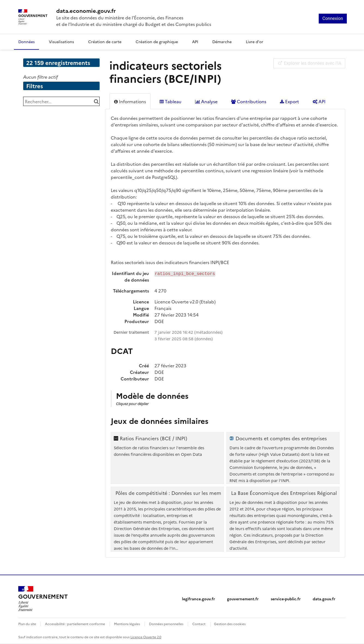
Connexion (333, 18)
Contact (199, 624)
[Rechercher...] (61, 101)
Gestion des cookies (230, 624)
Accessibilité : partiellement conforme (75, 624)
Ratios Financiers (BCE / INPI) (153, 438)
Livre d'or (255, 42)
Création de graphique (157, 42)
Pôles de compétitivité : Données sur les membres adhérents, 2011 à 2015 (200, 493)
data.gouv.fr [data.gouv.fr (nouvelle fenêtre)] (324, 599)
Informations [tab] (130, 101)
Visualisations (61, 42)
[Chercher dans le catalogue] (96, 101)
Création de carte (105, 42)
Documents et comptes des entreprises (281, 438)
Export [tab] (290, 101)
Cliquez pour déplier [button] (132, 404)
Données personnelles (166, 624)
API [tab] (319, 101)
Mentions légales (127, 624)
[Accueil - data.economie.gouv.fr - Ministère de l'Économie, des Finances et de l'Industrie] (43, 599)
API (195, 42)
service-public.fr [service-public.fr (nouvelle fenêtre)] (286, 599)
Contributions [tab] (249, 101)
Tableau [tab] (171, 101)
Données (26, 42)
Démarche (222, 42)
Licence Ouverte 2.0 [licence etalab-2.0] (146, 637)
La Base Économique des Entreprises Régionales (287, 493)
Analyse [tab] (206, 101)
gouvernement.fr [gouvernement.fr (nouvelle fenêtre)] (243, 599)
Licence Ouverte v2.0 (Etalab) (185, 302)
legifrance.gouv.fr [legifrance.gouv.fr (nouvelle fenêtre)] (199, 599)
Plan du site (27, 624)
